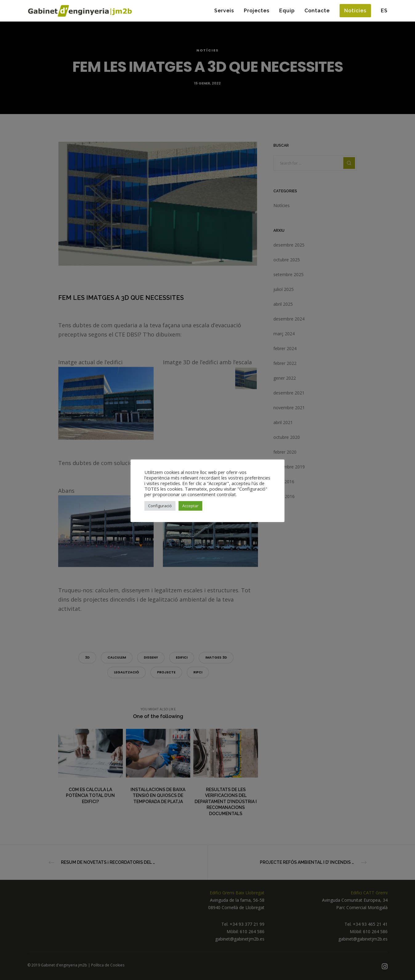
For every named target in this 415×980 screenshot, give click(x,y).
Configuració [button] (160, 506)
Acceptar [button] (190, 506)
